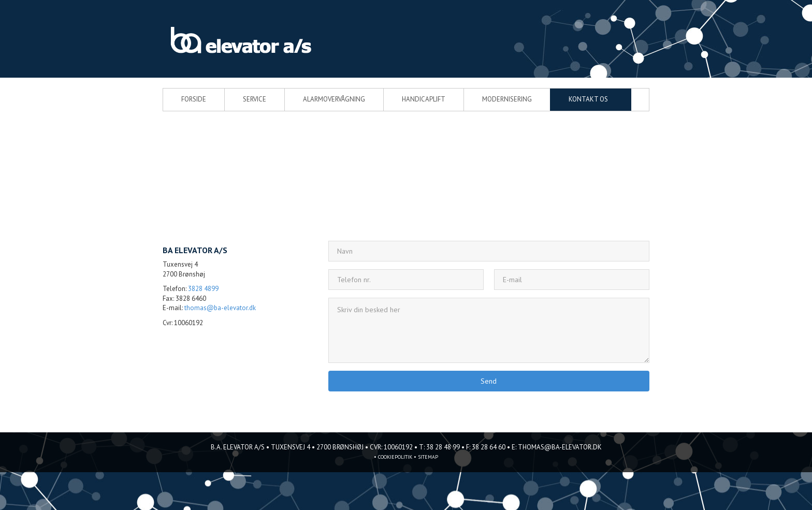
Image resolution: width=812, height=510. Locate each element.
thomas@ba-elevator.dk (220, 308)
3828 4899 (203, 289)
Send (489, 381)
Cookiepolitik (395, 457)
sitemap (428, 457)
